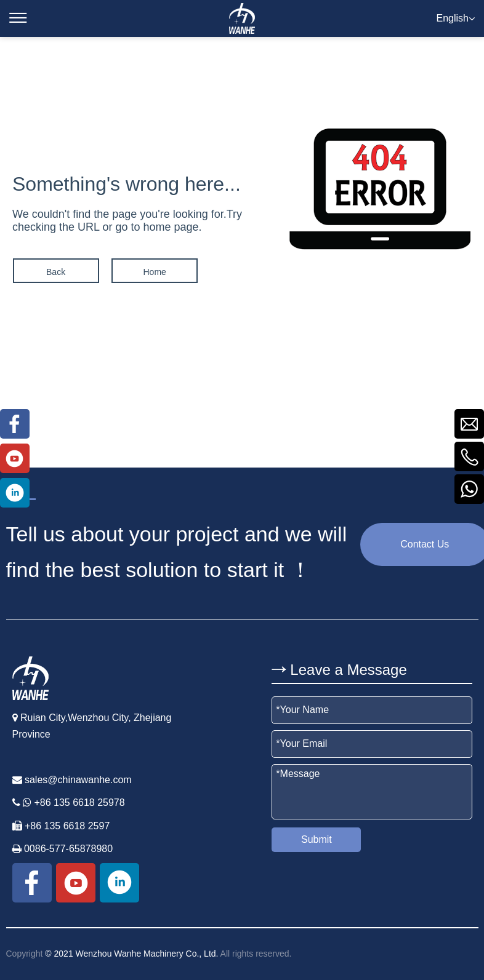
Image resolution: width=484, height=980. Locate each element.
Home (154, 272)
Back (55, 272)
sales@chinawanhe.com (78, 780)
